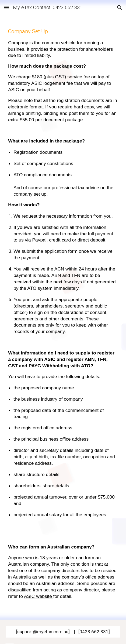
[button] (6, 7)
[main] (63, 317)
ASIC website (38, 596)
